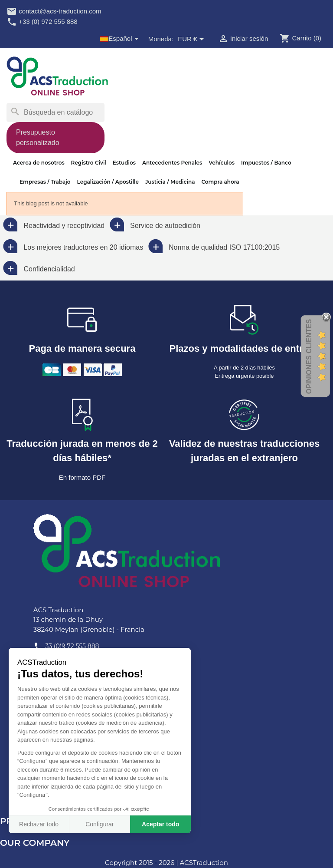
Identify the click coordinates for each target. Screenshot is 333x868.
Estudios (124, 163)
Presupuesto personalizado (38, 137)
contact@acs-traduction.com (54, 11)
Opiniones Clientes (309, 356)
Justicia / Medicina (170, 182)
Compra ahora (220, 182)
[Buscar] (55, 112)
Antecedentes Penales (172, 163)
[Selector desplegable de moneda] (192, 40)
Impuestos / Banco (266, 163)
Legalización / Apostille (108, 182)
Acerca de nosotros (39, 163)
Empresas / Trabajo (45, 182)
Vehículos (222, 163)
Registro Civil (89, 163)
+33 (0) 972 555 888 (42, 21)
